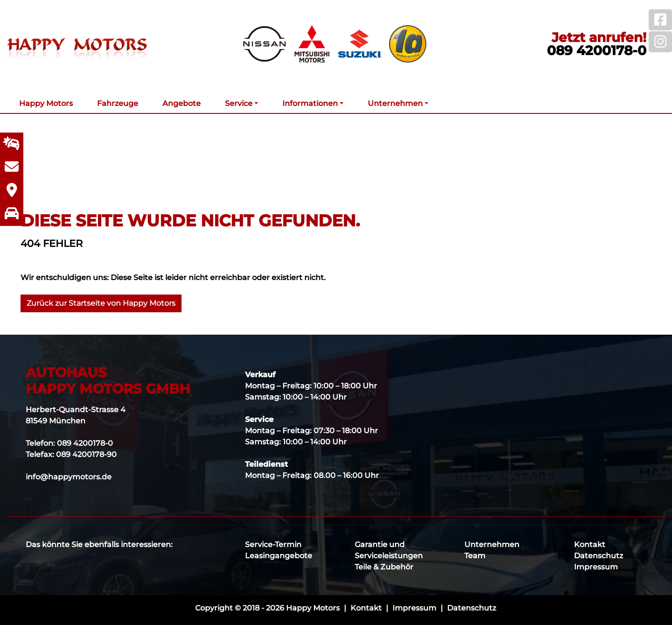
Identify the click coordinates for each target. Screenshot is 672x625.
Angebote (182, 103)
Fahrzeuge (118, 103)
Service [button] (239, 103)
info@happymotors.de (69, 477)
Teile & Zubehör (384, 567)
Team (475, 556)
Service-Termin (273, 544)
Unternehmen (492, 544)
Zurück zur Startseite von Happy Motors (101, 303)
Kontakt (590, 544)
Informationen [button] (310, 103)
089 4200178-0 (597, 50)
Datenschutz (598, 556)
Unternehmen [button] (395, 103)
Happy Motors (46, 103)
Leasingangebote (279, 556)
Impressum (596, 567)
